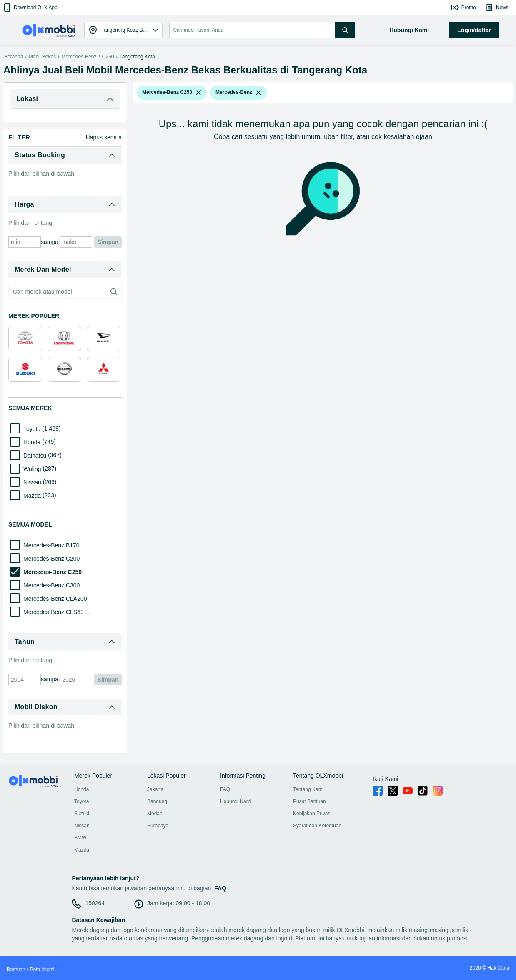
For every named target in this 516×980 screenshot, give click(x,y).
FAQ (225, 789)
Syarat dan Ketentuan (317, 826)
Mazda (82, 850)
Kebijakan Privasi (312, 814)
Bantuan (16, 970)
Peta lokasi (42, 970)
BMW (80, 838)
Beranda (14, 57)
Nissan (82, 826)
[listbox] (198, 93)
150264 (95, 903)
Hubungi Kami (236, 801)
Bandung (157, 801)
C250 (108, 57)
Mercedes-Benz (79, 57)
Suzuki (82, 814)
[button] (30, 8)
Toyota (81, 801)
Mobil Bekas (42, 57)
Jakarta (155, 789)
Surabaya (158, 826)
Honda (81, 789)
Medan (155, 814)
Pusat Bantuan (309, 801)
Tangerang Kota (137, 57)
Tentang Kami (308, 789)
